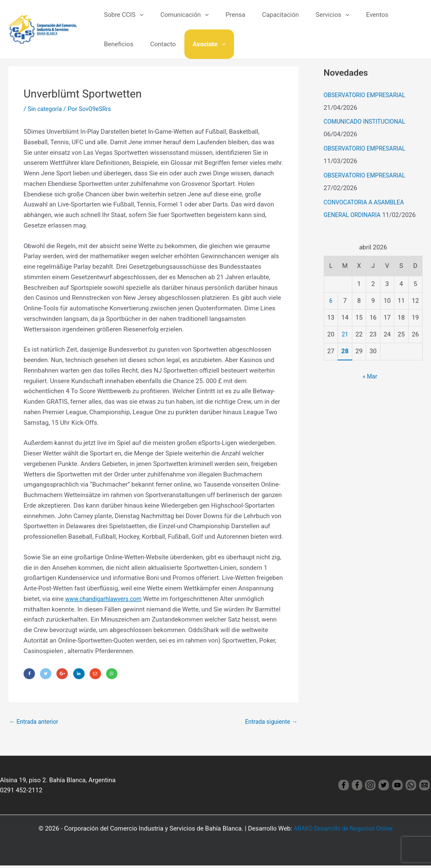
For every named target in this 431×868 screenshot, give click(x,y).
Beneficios (393, 15)
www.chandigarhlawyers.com (106, 599)
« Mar (370, 376)
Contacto (115, 44)
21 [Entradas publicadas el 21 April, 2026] (345, 334)
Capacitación (266, 15)
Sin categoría (46, 109)
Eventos (354, 15)
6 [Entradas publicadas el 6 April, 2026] (331, 301)
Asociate (157, 44)
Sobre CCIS (122, 15)
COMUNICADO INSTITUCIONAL (368, 122)
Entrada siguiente (269, 723)
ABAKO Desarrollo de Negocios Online (343, 831)
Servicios (314, 15)
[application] (137, 15)
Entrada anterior (36, 723)
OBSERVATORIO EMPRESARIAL (368, 95)
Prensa (225, 15)
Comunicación (178, 15)
